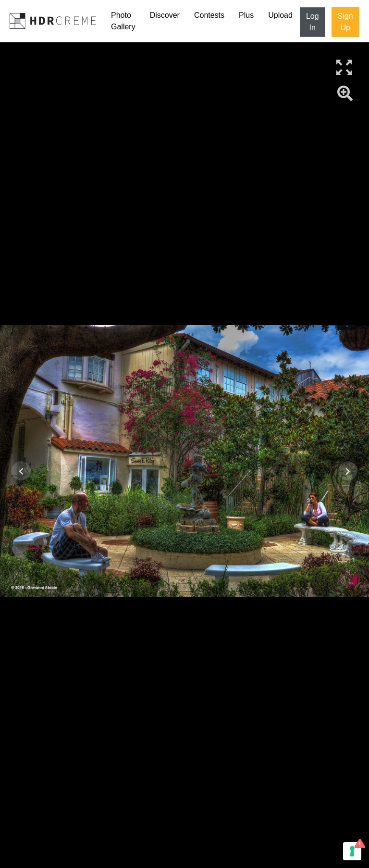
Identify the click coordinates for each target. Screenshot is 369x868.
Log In (313, 22)
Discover (165, 15)
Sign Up (345, 22)
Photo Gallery (123, 21)
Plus (246, 15)
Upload (280, 15)
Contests (209, 15)
